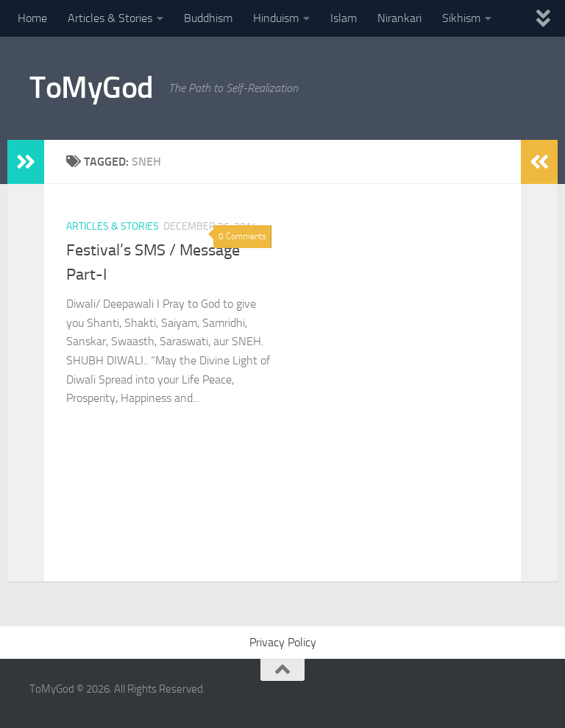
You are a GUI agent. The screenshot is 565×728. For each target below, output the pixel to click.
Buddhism (208, 18)
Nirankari (399, 18)
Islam (344, 18)
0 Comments (242, 236)
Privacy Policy (283, 642)
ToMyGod (92, 88)
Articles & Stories (110, 18)
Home (32, 18)
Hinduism (276, 18)
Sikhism (461, 18)
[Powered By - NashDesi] (528, 696)
